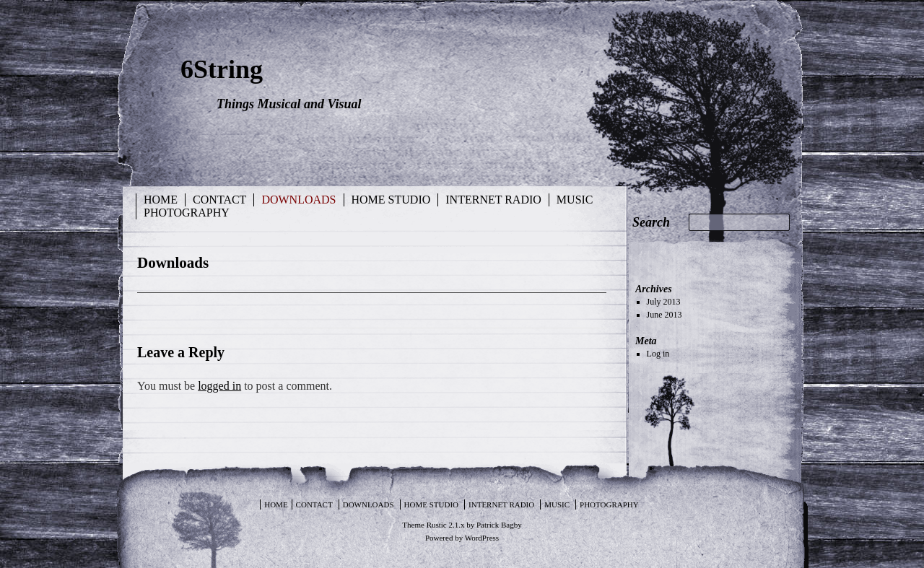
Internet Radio (493, 200)
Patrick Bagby (499, 525)
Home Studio (391, 200)
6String (222, 69)
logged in (219, 386)
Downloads (298, 200)
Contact (219, 200)
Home (161, 200)
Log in (658, 354)
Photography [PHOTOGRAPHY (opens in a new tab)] (187, 213)
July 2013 (664, 302)
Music (575, 200)
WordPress (482, 538)
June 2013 (664, 315)
